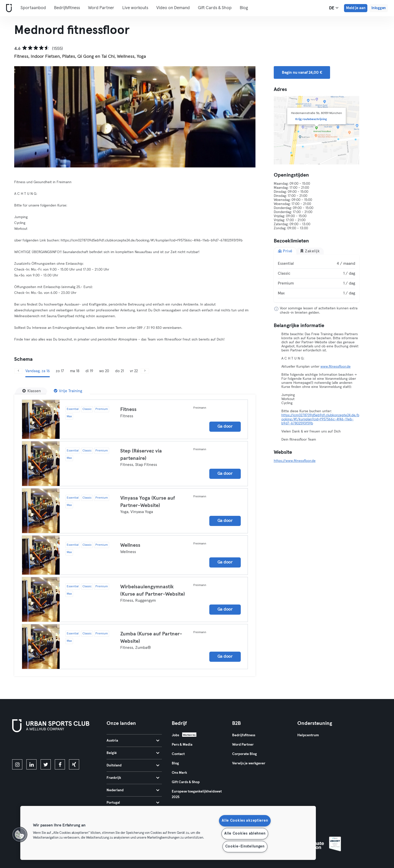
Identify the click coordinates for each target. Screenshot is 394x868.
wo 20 (104, 371)
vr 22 (134, 371)
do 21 (119, 371)
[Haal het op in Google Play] (67, 747)
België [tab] (133, 753)
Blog (244, 8)
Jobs (175, 735)
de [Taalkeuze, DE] (334, 8)
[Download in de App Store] (29, 747)
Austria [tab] (133, 741)
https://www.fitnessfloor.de (295, 461)
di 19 (89, 371)
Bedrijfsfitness (67, 8)
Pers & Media (182, 745)
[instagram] (17, 764)
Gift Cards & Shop (215, 8)
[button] (20, 835)
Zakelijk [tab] (310, 251)
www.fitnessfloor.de (336, 367)
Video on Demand (173, 8)
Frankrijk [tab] (133, 778)
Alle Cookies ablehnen (245, 834)
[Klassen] (32, 391)
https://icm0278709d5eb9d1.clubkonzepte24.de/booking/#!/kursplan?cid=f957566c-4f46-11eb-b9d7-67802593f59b (320, 419)
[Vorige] (32, 117)
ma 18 (75, 371)
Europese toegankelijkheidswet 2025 (197, 794)
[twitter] (46, 764)
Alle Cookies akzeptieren (245, 821)
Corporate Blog (244, 754)
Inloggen (379, 8)
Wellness (130, 545)
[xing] (74, 764)
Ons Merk (179, 773)
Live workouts (135, 8)
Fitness (128, 409)
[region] (168, 833)
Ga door (225, 427)
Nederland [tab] (133, 790)
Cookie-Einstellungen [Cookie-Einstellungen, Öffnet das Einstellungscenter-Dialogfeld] (245, 846)
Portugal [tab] (133, 803)
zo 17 (60, 371)
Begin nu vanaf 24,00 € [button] (302, 72)
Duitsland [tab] (133, 765)
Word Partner (101, 8)
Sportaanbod (33, 8)
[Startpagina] (8, 8)
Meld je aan (356, 8)
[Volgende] (237, 117)
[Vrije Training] (68, 391)
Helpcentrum (308, 735)
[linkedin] (31, 764)
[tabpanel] (317, 278)
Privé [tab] (285, 251)
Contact (178, 754)
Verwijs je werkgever (249, 763)
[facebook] (60, 764)
